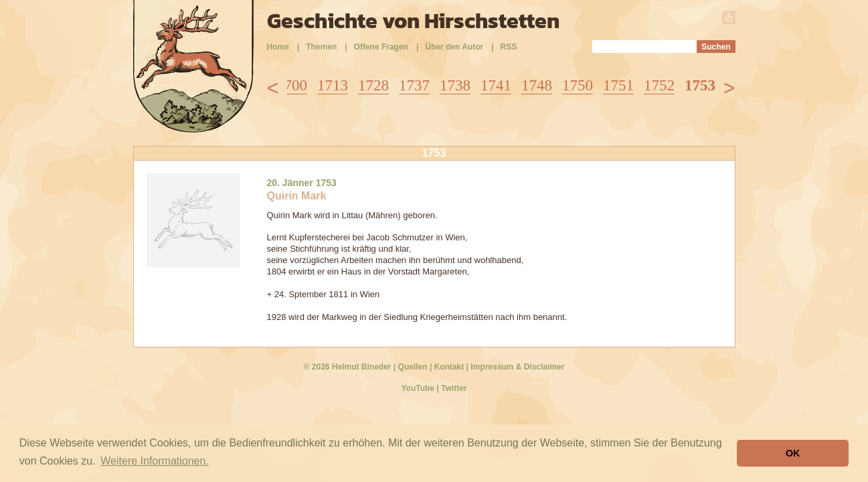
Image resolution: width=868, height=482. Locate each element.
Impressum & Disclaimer (517, 367)
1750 (578, 85)
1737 (414, 85)
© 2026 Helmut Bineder (348, 367)
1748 (537, 85)
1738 (455, 85)
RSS (509, 47)
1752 (659, 85)
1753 (700, 85)
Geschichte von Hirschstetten (413, 21)
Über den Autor (454, 47)
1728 (373, 85)
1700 (292, 85)
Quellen (413, 367)
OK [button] (793, 453)
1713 (333, 85)
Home (278, 47)
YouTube (418, 388)
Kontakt (449, 367)
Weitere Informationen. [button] (155, 461)
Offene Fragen (381, 47)
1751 (618, 85)
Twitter (454, 388)
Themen (321, 47)
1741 (496, 85)
